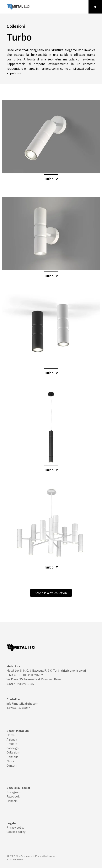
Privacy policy (15, 828)
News (10, 761)
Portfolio (12, 757)
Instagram (13, 792)
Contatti (12, 766)
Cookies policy (16, 832)
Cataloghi (13, 748)
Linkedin (12, 801)
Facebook (13, 796)
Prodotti (12, 744)
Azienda (12, 739)
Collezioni (13, 752)
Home (11, 735)
